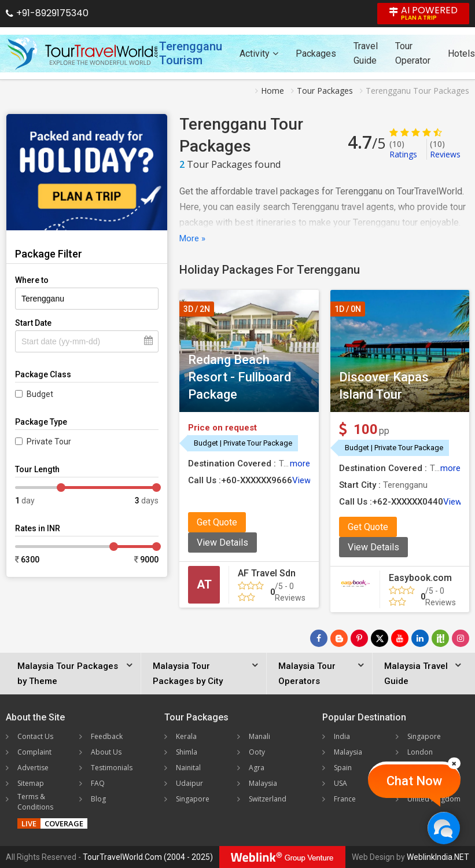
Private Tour (49, 442)
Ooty (257, 752)
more (300, 464)
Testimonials (112, 768)
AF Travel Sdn (267, 573)
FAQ (98, 783)
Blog (98, 799)
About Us (106, 752)
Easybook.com (420, 578)
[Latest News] (339, 638)
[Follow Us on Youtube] (400, 638)
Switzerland (268, 799)
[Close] (454, 763)
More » (192, 238)
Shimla (187, 752)
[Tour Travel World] (82, 53)
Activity (259, 54)
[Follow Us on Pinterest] (359, 638)
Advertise (33, 768)
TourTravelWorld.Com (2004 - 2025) (148, 857)
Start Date (33, 323)
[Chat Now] (443, 828)
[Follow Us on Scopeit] (440, 638)
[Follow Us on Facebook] (319, 638)
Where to (32, 280)
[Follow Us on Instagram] (461, 638)
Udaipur (189, 783)
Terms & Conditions (35, 802)
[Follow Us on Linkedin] (420, 638)
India (342, 736)
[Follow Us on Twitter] (380, 638)
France (345, 799)
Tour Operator (413, 53)
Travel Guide (366, 53)
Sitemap (31, 783)
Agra (257, 768)
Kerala (186, 736)
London (420, 752)
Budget (40, 394)
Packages (316, 54)
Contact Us (35, 736)
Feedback (107, 736)
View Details (222, 542)
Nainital (188, 768)
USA (340, 783)
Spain (343, 768)
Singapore (193, 799)
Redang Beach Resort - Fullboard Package (240, 377)
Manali (259, 736)
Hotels (461, 54)
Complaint (34, 752)
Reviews (445, 149)
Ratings (403, 149)
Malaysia (263, 783)
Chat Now (414, 781)
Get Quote (217, 522)
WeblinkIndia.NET (438, 857)
